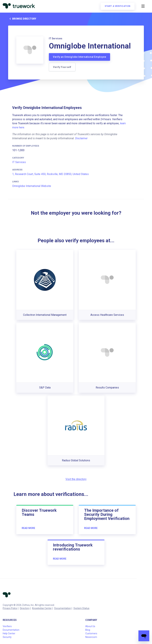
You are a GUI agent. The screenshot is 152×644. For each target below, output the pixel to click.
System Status (81, 608)
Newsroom (91, 637)
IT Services (19, 162)
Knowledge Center (42, 608)
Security (7, 637)
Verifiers (7, 626)
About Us (90, 626)
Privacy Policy (10, 608)
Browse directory (22, 19)
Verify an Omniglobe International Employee (79, 57)
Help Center (9, 633)
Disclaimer (81, 138)
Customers (91, 633)
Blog (88, 630)
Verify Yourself (62, 67)
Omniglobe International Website (32, 186)
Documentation (63, 608)
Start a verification (118, 6)
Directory (25, 608)
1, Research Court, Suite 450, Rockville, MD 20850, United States (50, 174)
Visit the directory (76, 479)
